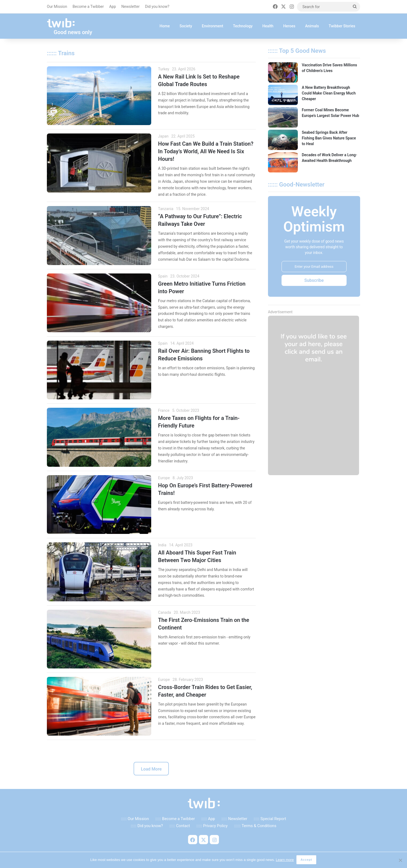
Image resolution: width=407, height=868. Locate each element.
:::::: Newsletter (234, 820)
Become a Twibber (88, 6)
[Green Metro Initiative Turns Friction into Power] (99, 303)
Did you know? (157, 6)
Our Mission (57, 6)
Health (268, 26)
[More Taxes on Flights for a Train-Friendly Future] (99, 437)
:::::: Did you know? (147, 827)
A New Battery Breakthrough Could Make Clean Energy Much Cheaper (329, 93)
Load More (151, 770)
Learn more (285, 860)
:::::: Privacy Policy (212, 827)
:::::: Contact (180, 827)
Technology (243, 26)
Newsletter (130, 6)
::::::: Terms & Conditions (255, 827)
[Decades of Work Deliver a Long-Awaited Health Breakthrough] (283, 162)
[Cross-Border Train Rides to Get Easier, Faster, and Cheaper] (99, 706)
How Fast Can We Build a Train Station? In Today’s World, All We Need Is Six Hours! (206, 151)
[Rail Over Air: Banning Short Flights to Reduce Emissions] (99, 370)
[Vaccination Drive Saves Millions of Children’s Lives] (283, 72)
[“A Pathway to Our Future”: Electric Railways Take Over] (99, 235)
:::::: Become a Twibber (175, 820)
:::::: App (208, 820)
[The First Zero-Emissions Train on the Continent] (99, 639)
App (113, 6)
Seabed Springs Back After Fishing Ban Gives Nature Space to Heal (329, 138)
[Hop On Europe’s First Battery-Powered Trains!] (99, 505)
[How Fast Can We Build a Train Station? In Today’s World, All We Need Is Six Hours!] (99, 163)
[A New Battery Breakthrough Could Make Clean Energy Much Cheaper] (283, 95)
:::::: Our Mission (135, 820)
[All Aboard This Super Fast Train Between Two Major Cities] (99, 572)
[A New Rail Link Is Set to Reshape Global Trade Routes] (99, 96)
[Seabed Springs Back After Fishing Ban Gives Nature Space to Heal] (283, 140)
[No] (400, 860)
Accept (307, 860)
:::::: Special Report (270, 820)
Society (186, 26)
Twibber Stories (342, 26)
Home (165, 26)
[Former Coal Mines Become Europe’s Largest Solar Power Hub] (283, 117)
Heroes (289, 26)
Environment (213, 26)
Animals (312, 26)
